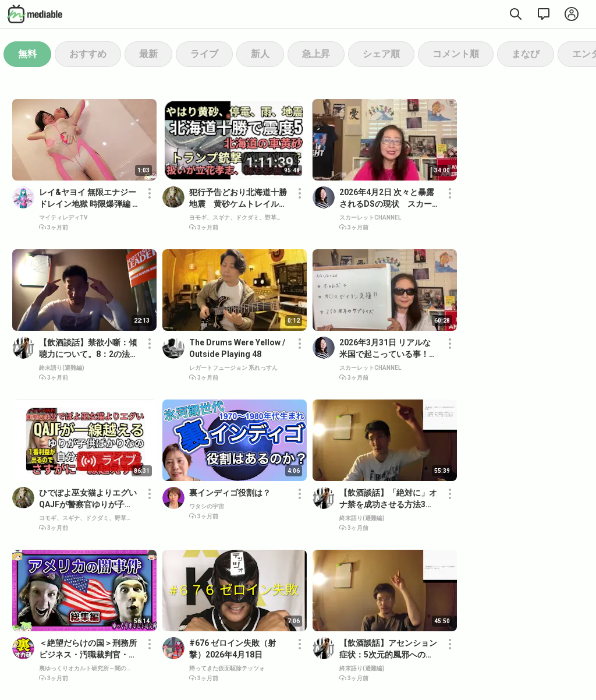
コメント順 (456, 54)
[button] (150, 208)
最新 (148, 54)
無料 (27, 54)
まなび (526, 54)
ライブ (204, 54)
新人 (260, 54)
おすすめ (88, 54)
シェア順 (381, 54)
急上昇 (316, 54)
